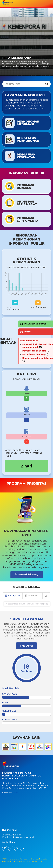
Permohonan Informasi (28, 123)
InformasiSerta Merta (28, 219)
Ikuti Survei (26, 646)
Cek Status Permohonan (28, 139)
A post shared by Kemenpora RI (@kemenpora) (27, 604)
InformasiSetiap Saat (27, 203)
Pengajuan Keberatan (26, 156)
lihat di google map (10, 792)
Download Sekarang (27, 574)
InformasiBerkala (25, 186)
